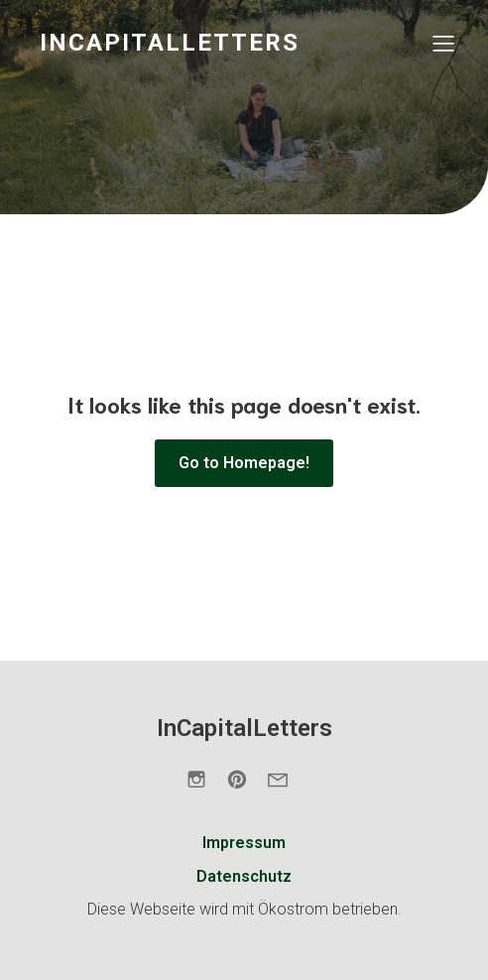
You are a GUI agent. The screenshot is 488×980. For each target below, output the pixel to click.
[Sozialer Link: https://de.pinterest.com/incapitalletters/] (244, 779)
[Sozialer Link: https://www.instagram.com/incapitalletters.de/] (204, 779)
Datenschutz (244, 876)
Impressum (244, 843)
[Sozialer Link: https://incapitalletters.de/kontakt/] (285, 779)
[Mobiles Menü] (443, 43)
